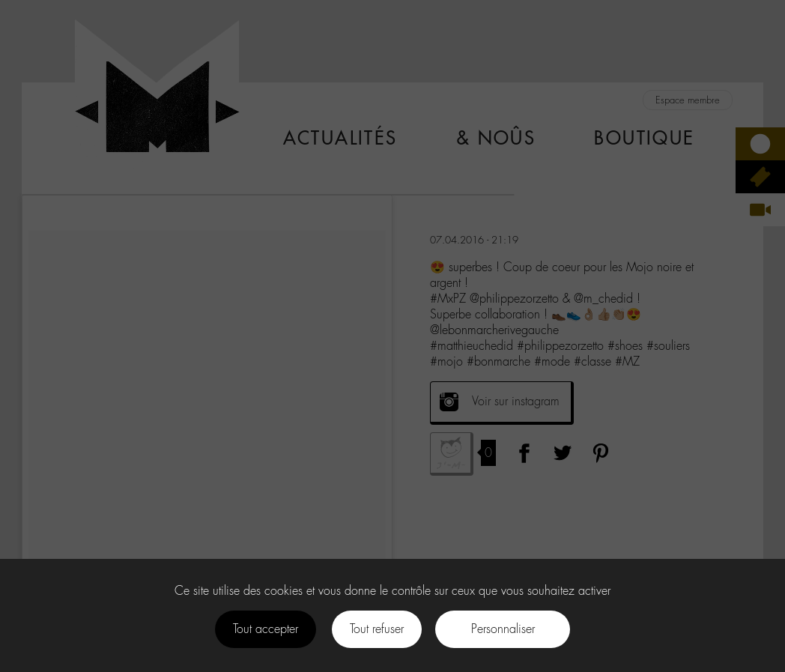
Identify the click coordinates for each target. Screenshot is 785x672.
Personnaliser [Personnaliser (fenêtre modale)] (503, 629)
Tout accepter (266, 629)
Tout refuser (377, 629)
